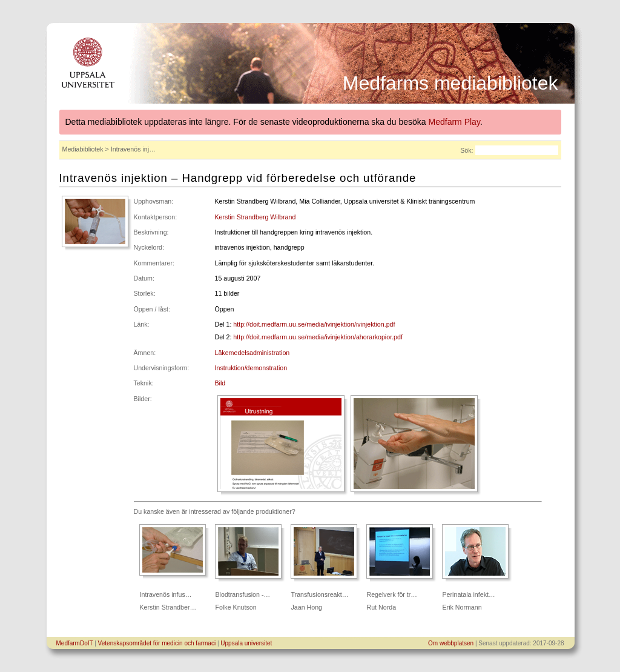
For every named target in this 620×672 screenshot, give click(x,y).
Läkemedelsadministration (252, 353)
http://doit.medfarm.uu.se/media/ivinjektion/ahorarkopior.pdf (318, 337)
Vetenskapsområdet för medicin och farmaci (157, 643)
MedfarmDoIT (75, 643)
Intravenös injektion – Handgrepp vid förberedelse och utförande (238, 178)
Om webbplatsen (451, 643)
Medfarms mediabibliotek (450, 83)
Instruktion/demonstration (251, 368)
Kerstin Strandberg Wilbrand (256, 217)
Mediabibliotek (83, 149)
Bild (220, 383)
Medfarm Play (454, 122)
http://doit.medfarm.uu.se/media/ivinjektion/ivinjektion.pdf (314, 324)
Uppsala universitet (246, 643)
